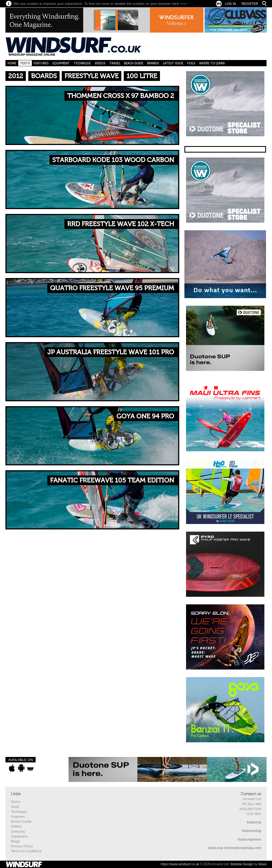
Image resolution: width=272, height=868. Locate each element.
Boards (44, 76)
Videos (100, 63)
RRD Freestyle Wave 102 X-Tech (121, 224)
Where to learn (212, 63)
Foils (191, 63)
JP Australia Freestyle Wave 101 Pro (111, 352)
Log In (231, 4)
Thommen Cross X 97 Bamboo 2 (121, 96)
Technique (82, 63)
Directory (18, 831)
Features (41, 63)
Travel (115, 63)
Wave (262, 864)
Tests (25, 63)
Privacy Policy (22, 846)
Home (12, 63)
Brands (153, 63)
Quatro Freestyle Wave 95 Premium (112, 288)
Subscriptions (249, 839)
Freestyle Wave (92, 76)
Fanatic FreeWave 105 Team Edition (112, 480)
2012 (16, 76)
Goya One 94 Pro (145, 416)
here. (184, 4)
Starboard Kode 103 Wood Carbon (113, 160)
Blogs (15, 841)
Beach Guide (134, 63)
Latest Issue (173, 63)
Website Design (242, 864)
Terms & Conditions (26, 851)
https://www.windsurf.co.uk (180, 864)
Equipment (61, 63)
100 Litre (142, 76)
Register (250, 4)
